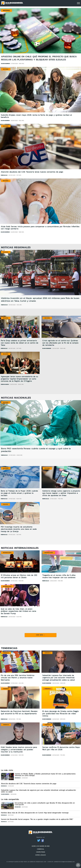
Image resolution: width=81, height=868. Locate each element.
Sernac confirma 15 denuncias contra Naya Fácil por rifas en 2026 (61, 748)
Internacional (7, 553)
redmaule (4, 175)
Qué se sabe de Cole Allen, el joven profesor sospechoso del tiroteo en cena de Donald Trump (18, 611)
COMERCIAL (41, 849)
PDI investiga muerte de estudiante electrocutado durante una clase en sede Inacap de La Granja (19, 529)
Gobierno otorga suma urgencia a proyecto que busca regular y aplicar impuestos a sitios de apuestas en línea (61, 493)
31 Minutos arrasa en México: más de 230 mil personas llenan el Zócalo (19, 576)
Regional (6, 252)
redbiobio (18, 807)
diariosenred (5, 120)
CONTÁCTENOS (41, 852)
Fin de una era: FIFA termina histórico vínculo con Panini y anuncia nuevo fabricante (18, 678)
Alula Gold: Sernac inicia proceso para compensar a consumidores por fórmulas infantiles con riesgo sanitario (40, 228)
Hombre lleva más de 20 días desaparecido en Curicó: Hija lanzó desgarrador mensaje (35, 813)
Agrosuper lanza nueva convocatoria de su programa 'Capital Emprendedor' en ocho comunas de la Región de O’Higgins (19, 379)
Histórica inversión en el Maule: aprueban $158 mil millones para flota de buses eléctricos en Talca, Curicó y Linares (40, 299)
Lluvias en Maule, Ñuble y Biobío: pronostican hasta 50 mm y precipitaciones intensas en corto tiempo (45, 775)
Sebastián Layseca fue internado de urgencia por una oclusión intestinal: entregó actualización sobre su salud (58, 678)
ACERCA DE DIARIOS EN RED (41, 846)
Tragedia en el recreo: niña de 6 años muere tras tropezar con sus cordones (59, 576)
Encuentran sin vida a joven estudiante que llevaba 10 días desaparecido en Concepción (45, 804)
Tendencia (6, 653)
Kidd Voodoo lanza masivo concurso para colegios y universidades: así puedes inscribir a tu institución (19, 749)
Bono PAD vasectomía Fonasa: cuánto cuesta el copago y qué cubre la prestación (36, 450)
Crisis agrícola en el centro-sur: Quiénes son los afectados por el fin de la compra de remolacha (60, 343)
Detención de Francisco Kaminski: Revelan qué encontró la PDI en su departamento (19, 712)
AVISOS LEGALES (40, 855)
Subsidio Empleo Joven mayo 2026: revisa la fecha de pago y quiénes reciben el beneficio (36, 116)
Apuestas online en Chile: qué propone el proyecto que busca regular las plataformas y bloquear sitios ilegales (39, 58)
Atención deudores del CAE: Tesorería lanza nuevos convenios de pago (32, 172)
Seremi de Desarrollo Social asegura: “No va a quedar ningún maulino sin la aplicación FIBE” (37, 819)
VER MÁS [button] (40, 635)
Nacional (6, 69)
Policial (6, 504)
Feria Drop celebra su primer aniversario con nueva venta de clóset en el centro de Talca (20, 343)
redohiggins (5, 384)
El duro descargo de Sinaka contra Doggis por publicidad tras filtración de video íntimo (61, 714)
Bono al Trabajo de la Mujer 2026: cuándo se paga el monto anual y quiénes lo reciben (19, 493)
